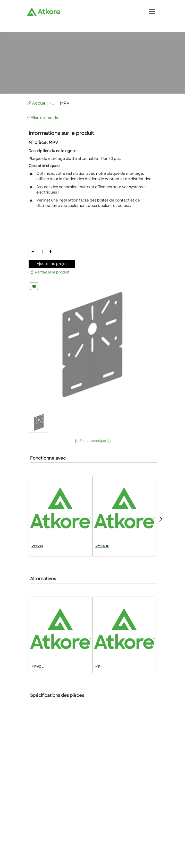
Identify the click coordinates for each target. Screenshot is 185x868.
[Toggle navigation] (152, 12)
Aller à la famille (43, 118)
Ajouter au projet (52, 264)
